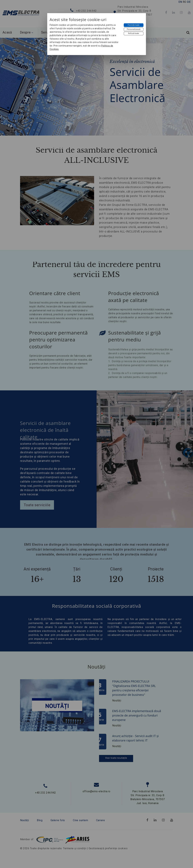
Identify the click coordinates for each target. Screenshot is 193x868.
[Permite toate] (134, 25)
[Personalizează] (134, 29)
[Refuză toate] (134, 34)
